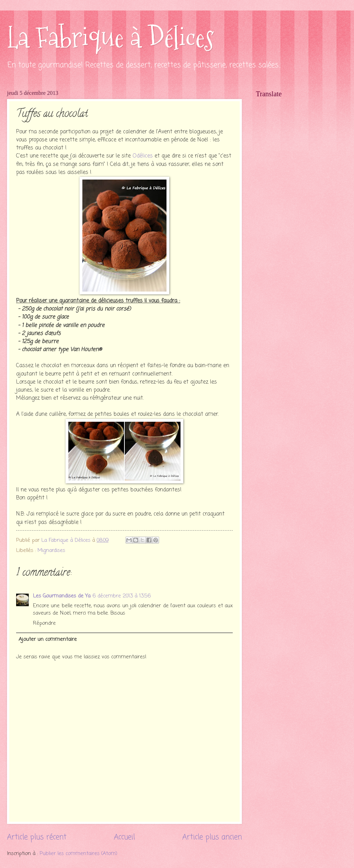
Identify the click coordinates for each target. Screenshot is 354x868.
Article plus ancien (212, 837)
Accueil (124, 837)
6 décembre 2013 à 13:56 (122, 596)
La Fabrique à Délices (110, 38)
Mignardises (51, 551)
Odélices (143, 156)
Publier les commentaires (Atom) (79, 854)
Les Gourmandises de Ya (62, 596)
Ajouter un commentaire (48, 639)
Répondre (44, 623)
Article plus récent (37, 837)
